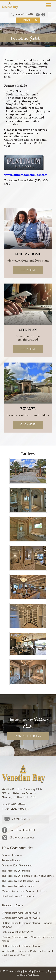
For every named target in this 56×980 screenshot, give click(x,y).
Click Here (28, 270)
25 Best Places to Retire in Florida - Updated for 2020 (27, 925)
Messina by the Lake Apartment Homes (24, 891)
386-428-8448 (22, 14)
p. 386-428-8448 (14, 804)
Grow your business (18, 838)
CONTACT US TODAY (28, 736)
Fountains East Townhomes (17, 866)
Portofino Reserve (11, 861)
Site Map (29, 972)
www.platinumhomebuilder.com (26, 175)
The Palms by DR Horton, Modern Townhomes (28, 876)
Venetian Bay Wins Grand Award (21, 913)
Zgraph (52, 972)
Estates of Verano (12, 856)
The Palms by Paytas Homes (18, 886)
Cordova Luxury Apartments (18, 896)
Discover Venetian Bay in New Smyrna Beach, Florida (28, 939)
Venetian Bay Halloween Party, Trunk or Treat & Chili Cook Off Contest (27, 953)
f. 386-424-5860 (14, 809)
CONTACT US (28, 20)
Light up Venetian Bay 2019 (17, 932)
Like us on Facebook (19, 830)
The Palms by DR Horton (16, 871)
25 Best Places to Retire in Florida (21, 946)
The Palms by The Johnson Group (21, 881)
